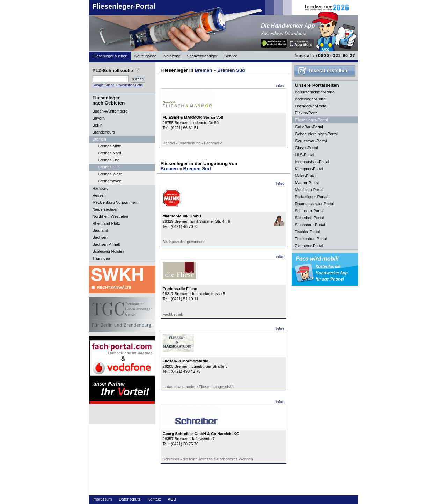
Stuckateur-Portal (310, 225)
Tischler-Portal (308, 232)
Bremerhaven (110, 181)
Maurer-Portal (307, 183)
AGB (172, 499)
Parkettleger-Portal (311, 197)
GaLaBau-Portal (309, 127)
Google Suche (104, 85)
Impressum (102, 499)
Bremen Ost (109, 160)
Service (231, 56)
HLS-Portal (305, 155)
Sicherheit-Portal (310, 218)
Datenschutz (130, 499)
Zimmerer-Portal (309, 246)
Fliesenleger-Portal (124, 6)
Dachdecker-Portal (311, 106)
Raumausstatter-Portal (315, 204)
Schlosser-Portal (309, 211)
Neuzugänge (145, 56)
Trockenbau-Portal (311, 239)
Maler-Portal (306, 176)
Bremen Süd (109, 167)
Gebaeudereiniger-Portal (317, 134)
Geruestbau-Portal (311, 141)
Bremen (203, 70)
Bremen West (110, 174)
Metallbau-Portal (309, 190)
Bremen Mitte (110, 146)
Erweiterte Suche (130, 85)
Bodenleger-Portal (311, 99)
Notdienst (172, 56)
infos (280, 85)
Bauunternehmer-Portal (315, 92)
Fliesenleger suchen (110, 56)
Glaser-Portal (307, 148)
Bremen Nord (110, 153)
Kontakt (154, 499)
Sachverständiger (202, 56)
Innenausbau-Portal (312, 162)
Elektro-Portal (307, 113)
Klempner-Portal (309, 169)
